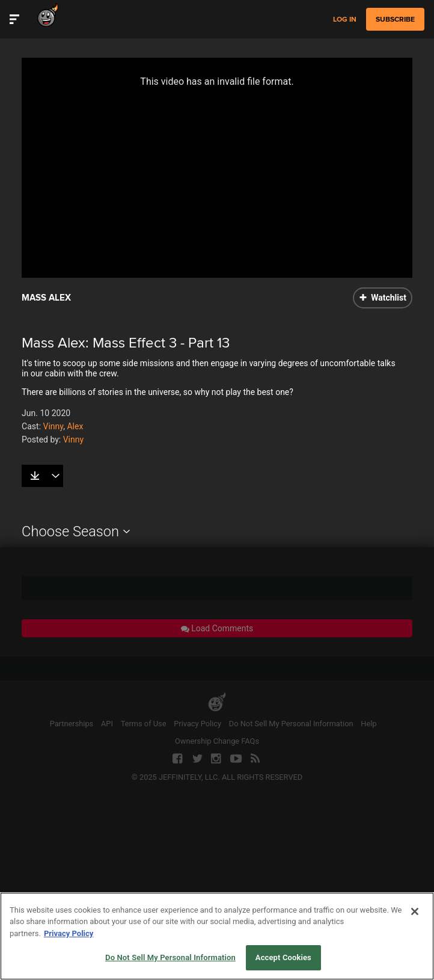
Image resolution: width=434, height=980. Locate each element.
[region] (217, 936)
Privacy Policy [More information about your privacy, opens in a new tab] (69, 933)
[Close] (415, 911)
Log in (345, 20)
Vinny (53, 426)
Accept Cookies (283, 957)
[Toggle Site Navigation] (14, 19)
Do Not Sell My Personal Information (170, 957)
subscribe (395, 19)
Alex (75, 426)
